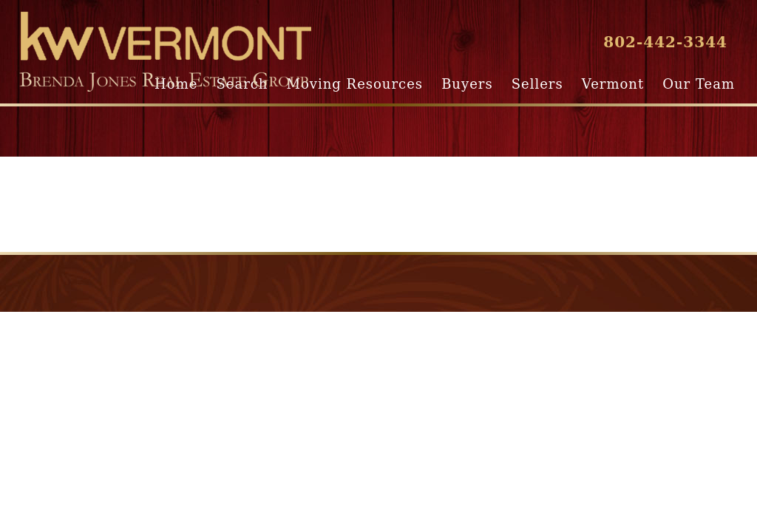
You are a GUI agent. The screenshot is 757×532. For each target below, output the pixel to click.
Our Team (699, 84)
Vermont (613, 84)
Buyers (467, 84)
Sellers (537, 84)
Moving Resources (355, 84)
